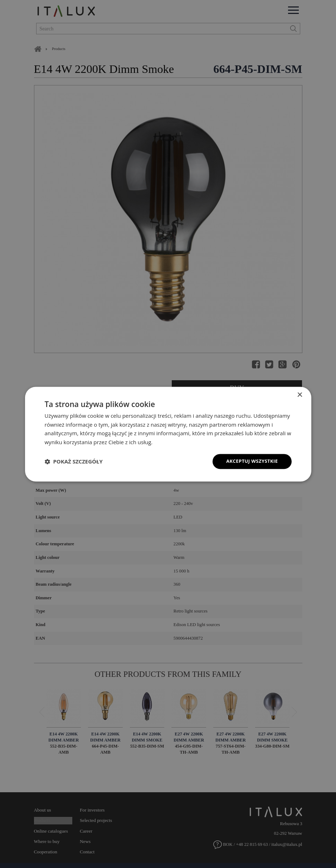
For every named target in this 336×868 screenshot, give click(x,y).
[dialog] (168, 434)
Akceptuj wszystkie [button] (250, 461)
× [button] (300, 394)
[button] (74, 461)
